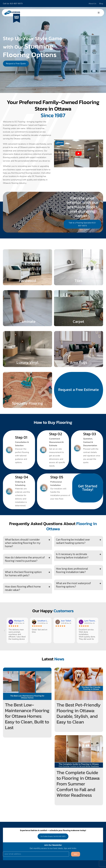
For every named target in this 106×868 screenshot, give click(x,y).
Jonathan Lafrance (46, 621)
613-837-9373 (16, 4)
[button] (28, 543)
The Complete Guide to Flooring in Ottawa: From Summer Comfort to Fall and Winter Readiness (78, 784)
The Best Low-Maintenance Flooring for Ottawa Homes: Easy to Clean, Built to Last (27, 716)
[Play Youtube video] (79, 153)
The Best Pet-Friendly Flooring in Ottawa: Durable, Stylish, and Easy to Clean (79, 713)
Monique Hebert (21, 621)
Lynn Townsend (91, 621)
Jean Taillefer (67, 621)
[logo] (12, 12)
